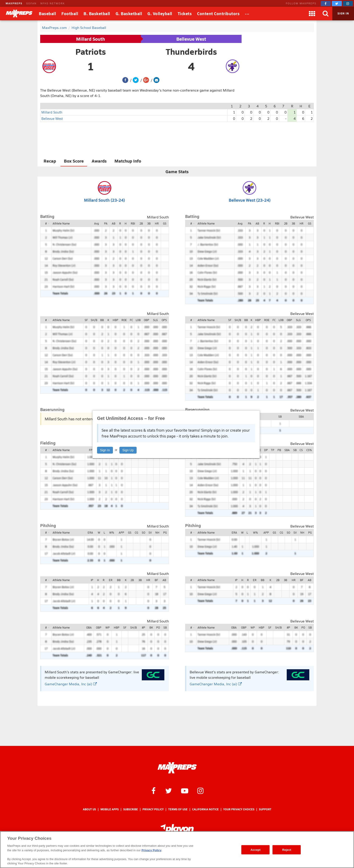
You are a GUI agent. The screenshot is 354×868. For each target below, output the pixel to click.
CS (301, 450)
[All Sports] (247, 14)
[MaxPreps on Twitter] (337, 4)
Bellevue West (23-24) (250, 200)
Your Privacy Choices (239, 809)
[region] (177, 850)
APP (121, 532)
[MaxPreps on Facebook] (326, 4)
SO (143, 532)
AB (114, 223)
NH (157, 532)
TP (273, 450)
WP (108, 627)
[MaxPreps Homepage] (177, 768)
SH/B (94, 320)
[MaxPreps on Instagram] (348, 4)
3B (149, 223)
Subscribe (131, 809)
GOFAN (31, 3)
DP (266, 450)
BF (156, 580)
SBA (301, 416)
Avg (97, 223)
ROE (124, 320)
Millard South (91, 39)
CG (136, 532)
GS (165, 223)
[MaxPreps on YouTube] (185, 790)
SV (150, 532)
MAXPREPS (14, 3)
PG (165, 532)
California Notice (205, 809)
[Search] (326, 14)
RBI (133, 223)
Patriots (91, 52)
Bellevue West (191, 39)
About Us (89, 809)
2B (141, 223)
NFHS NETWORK (53, 3)
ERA (90, 532)
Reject (287, 850)
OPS (164, 320)
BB (102, 320)
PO (158, 627)
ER (111, 580)
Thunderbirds (191, 52)
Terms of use (178, 809)
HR (157, 223)
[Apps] (312, 14)
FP (91, 450)
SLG (155, 320)
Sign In (105, 450)
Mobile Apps (110, 809)
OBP (147, 320)
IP (92, 580)
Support (265, 809)
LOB (138, 320)
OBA (89, 627)
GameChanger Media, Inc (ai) (71, 684)
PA (106, 223)
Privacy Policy (153, 809)
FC (131, 320)
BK (151, 627)
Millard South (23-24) (104, 200)
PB (279, 450)
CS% (309, 450)
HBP (115, 320)
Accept (256, 850)
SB (280, 416)
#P (143, 627)
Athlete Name (61, 223)
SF (86, 320)
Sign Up (128, 450)
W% (112, 532)
